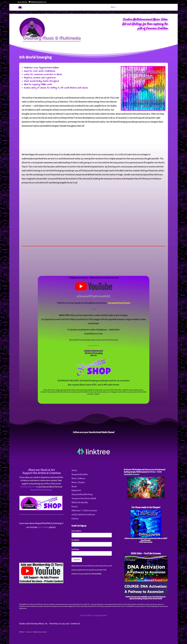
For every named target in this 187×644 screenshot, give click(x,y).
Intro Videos (43, 527)
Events (122, 7)
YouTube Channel (28, 487)
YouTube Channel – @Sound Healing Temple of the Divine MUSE (148, 598)
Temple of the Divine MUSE (84, 499)
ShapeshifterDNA (80, 475)
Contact (159, 7)
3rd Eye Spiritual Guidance (83, 515)
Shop (113, 7)
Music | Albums (78, 479)
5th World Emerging (94, 353)
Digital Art (76, 491)
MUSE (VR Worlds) (80, 503)
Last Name (75, 549)
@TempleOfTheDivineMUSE (94, 296)
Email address (76, 531)
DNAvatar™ (131, 7)
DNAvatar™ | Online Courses (84, 511)
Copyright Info (100, 615)
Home (106, 7)
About (149, 7)
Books (74, 487)
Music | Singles (78, 482)
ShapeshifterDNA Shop (41, 490)
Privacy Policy (97, 574)
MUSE (140, 7)
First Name (75, 540)
